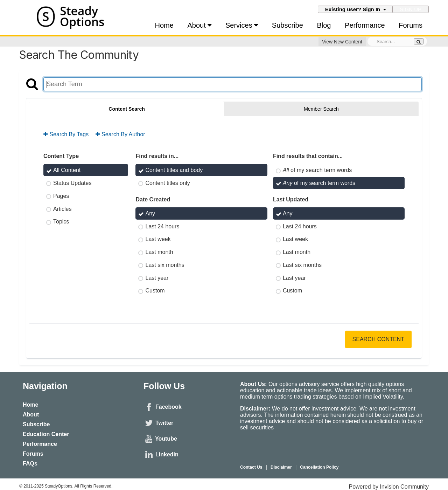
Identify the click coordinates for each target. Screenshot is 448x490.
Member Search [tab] (321, 109)
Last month (159, 252)
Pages (61, 196)
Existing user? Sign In (356, 9)
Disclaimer (281, 467)
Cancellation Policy (319, 467)
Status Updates (72, 183)
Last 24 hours (162, 226)
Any (150, 213)
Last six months (165, 265)
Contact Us (251, 467)
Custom (155, 291)
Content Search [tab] (127, 109)
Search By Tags (66, 134)
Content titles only (167, 183)
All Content (67, 170)
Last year (157, 278)
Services (242, 25)
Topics (61, 222)
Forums (411, 25)
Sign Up (411, 9)
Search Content (378, 339)
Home (164, 25)
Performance (365, 25)
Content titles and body (174, 170)
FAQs (30, 464)
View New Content (342, 42)
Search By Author (120, 134)
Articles (62, 209)
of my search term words (317, 170)
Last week (158, 239)
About (200, 25)
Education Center (46, 434)
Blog (324, 25)
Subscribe (288, 25)
